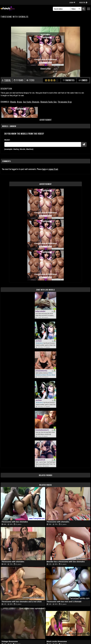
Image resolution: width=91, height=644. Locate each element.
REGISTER (83, 2)
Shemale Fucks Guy (48, 102)
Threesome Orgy (65, 102)
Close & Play (45, 69)
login (44, 169)
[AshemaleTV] (8, 9)
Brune (20, 102)
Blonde (13, 102)
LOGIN (72, 2)
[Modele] (43, 144)
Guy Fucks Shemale (31, 102)
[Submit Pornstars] (84, 144)
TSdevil (7, 80)
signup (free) (53, 169)
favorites (69, 80)
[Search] (62, 9)
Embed (83, 80)
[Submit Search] (83, 9)
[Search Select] (75, 9)
